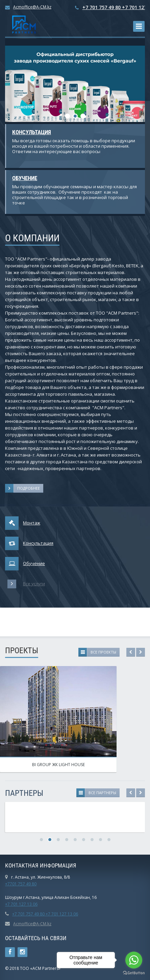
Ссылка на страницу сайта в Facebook (10, 952)
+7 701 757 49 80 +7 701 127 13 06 (45, 914)
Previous (131, 652)
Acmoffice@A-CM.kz (32, 7)
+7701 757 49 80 (21, 884)
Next (141, 652)
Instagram (22, 952)
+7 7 (9, 904)
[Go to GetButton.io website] (134, 973)
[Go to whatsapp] (134, 960)
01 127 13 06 (25, 904)
